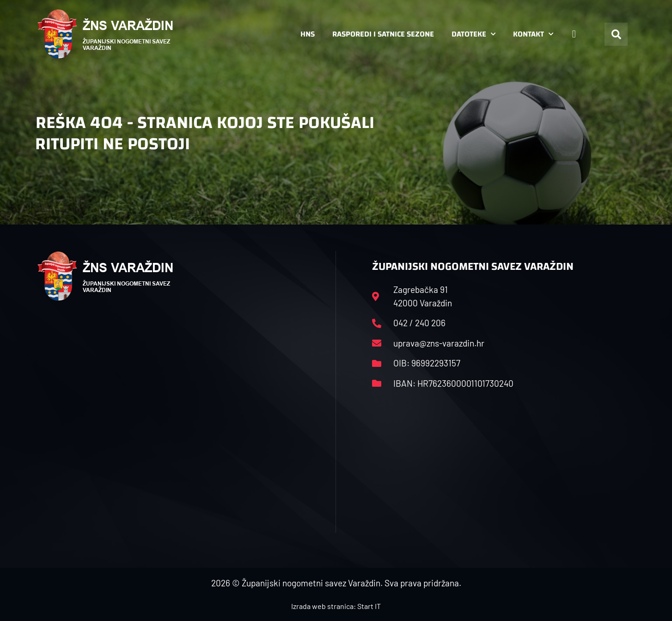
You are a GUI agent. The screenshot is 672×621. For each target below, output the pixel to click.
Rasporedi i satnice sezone (383, 34)
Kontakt (533, 34)
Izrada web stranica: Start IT (336, 606)
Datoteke (473, 34)
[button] (616, 34)
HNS (308, 34)
